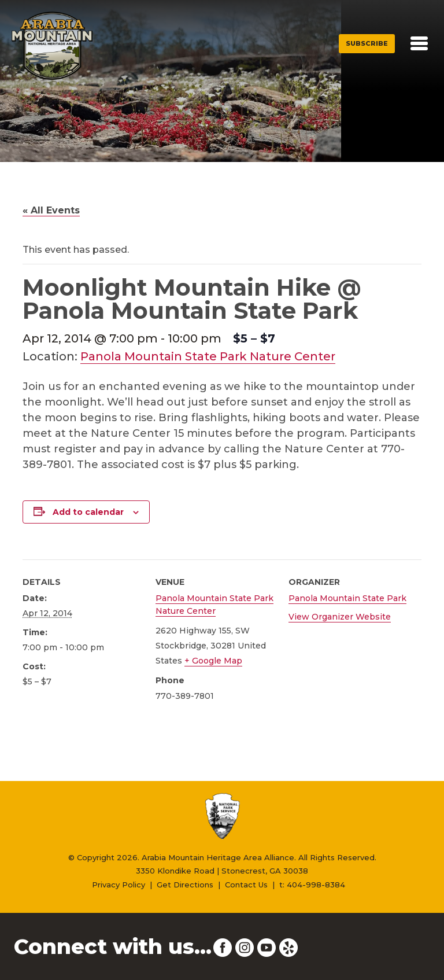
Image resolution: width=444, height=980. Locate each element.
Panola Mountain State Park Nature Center (208, 356)
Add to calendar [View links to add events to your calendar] (88, 512)
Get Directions (185, 885)
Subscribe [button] (367, 43)
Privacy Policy (119, 885)
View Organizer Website (340, 617)
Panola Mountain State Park (347, 598)
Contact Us (246, 885)
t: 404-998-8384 (312, 885)
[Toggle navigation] (419, 43)
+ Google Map (213, 661)
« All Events (51, 210)
